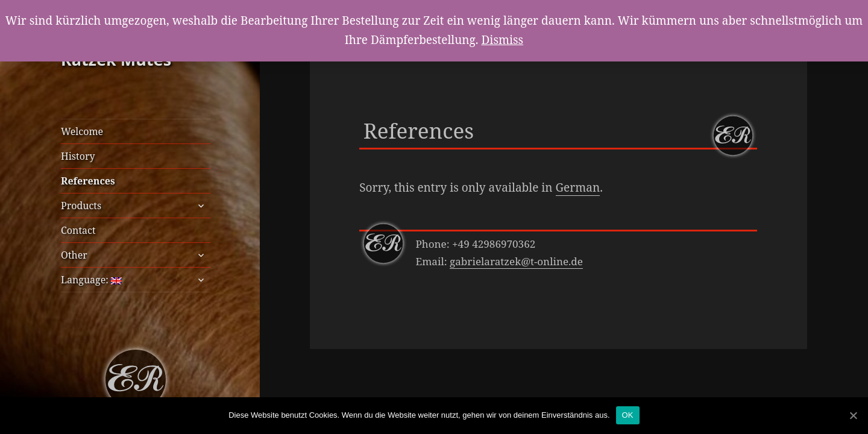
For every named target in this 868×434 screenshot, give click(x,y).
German (578, 187)
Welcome (82, 131)
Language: (91, 280)
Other (74, 255)
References (88, 181)
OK (628, 415)
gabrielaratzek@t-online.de (516, 261)
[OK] (853, 415)
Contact (78, 230)
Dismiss (502, 40)
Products (81, 206)
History (78, 156)
